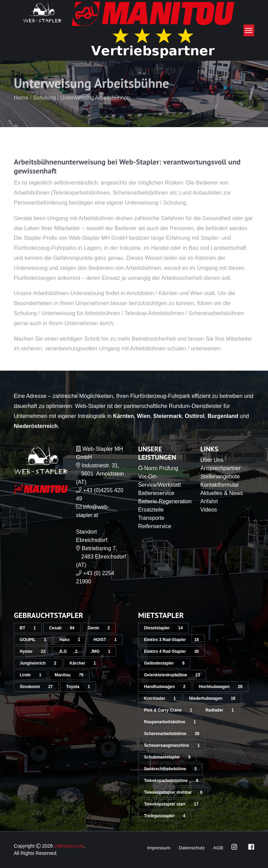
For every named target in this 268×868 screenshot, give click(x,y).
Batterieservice (156, 493)
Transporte (151, 526)
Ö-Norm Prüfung (158, 468)
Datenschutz (191, 848)
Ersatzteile (151, 518)
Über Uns (212, 460)
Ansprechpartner (221, 468)
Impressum (157, 848)
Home (21, 110)
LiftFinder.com (69, 846)
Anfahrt (209, 501)
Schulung (45, 110)
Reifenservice (155, 535)
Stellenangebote (220, 476)
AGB (218, 848)
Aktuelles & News (222, 493)
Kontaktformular (220, 485)
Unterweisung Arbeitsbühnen (96, 110)
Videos (209, 510)
